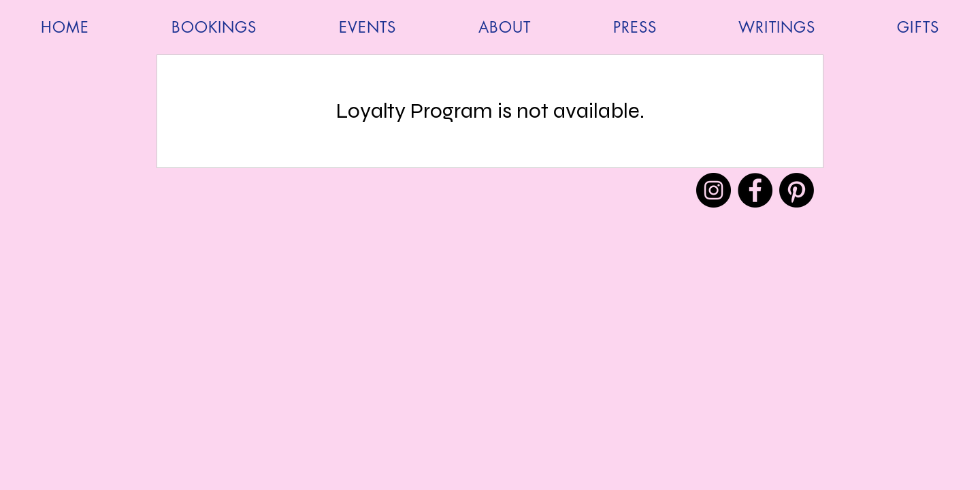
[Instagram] (714, 190)
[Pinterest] (797, 190)
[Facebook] (755, 190)
